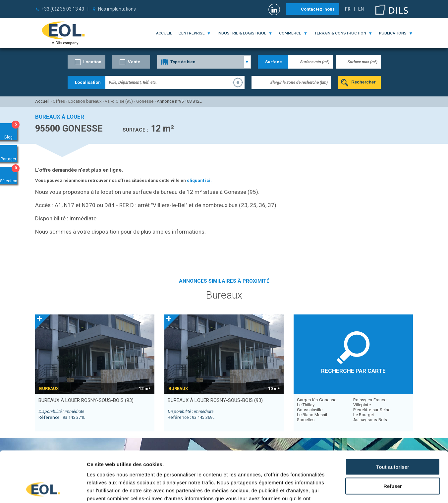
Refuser (393, 441)
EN (361, 9)
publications (393, 33)
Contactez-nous (318, 9)
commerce (290, 33)
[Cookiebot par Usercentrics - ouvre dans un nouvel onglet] (43, 490)
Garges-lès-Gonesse (317, 400)
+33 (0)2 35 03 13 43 (63, 9)
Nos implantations (117, 9)
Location (92, 62)
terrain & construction (340, 33)
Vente (134, 62)
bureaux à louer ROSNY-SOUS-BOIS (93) (86, 400)
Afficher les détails (365, 490)
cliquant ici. (199, 180)
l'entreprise (192, 33)
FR (348, 9)
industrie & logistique (242, 33)
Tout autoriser (393, 421)
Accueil (164, 33)
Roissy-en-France (370, 400)
